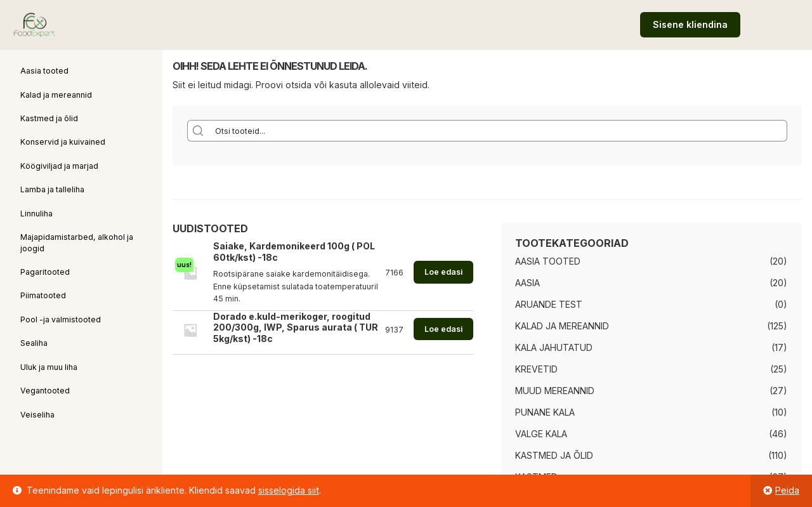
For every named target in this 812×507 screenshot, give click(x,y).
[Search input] (498, 131)
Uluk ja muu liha (49, 367)
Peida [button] (787, 490)
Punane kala (545, 412)
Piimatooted (43, 295)
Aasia (527, 283)
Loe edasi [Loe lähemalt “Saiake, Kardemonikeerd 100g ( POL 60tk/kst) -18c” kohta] (443, 272)
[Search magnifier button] (198, 131)
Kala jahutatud (554, 347)
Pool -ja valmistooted (61, 319)
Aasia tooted (44, 71)
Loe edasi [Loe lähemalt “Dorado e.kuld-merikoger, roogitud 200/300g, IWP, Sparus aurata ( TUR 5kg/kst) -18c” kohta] (443, 329)
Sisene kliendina (690, 24)
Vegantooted (45, 391)
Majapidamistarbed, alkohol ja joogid (77, 242)
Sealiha (34, 343)
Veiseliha (37, 415)
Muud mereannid (555, 391)
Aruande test (549, 304)
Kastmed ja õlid (49, 118)
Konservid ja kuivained (63, 142)
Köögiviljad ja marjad (59, 166)
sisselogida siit (289, 490)
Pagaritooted (45, 272)
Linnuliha (36, 214)
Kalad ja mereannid (56, 95)
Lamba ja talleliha (52, 189)
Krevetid (536, 369)
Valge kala (541, 434)
